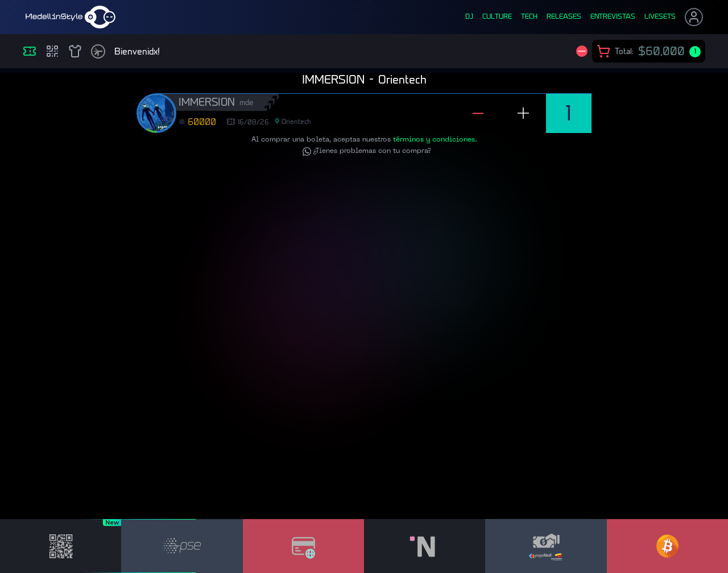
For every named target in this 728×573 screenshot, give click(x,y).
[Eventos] (30, 51)
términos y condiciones (434, 145)
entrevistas (613, 17)
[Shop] (75, 51)
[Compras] (52, 51)
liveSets (660, 17)
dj (469, 17)
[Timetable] (98, 51)
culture (497, 17)
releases (564, 17)
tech (529, 17)
